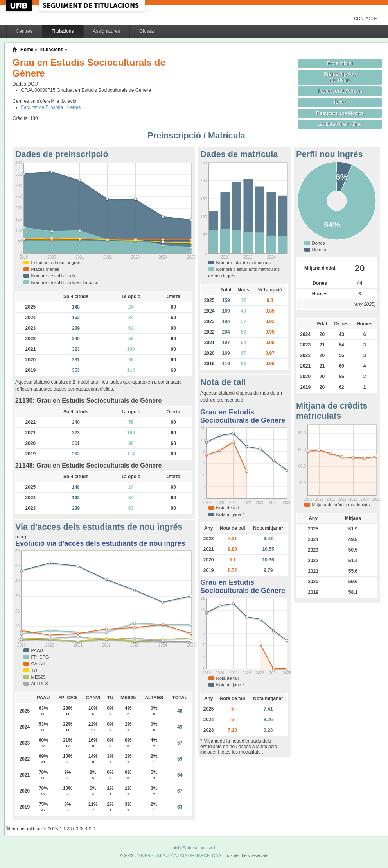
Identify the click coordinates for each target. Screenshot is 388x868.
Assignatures (107, 31)
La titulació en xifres (340, 124)
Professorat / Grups (340, 91)
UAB (20, 6)
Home (27, 50)
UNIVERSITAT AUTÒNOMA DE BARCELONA (178, 855)
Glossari (148, 31)
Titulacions (63, 31)
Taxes (340, 102)
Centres (24, 31)
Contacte (366, 18)
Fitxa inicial (340, 63)
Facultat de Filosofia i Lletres (51, 107)
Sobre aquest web (199, 848)
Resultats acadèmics (340, 113)
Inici (175, 848)
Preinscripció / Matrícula (340, 77)
